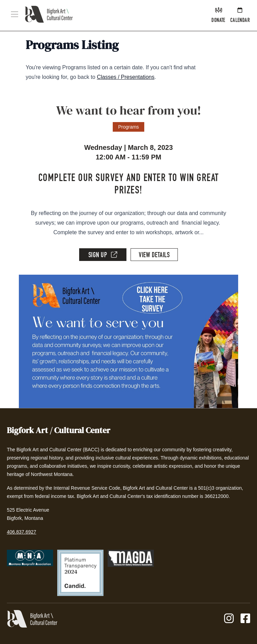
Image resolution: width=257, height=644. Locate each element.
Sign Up (103, 255)
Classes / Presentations (126, 77)
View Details (154, 256)
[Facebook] (245, 619)
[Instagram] (229, 619)
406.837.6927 (22, 532)
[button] (15, 14)
